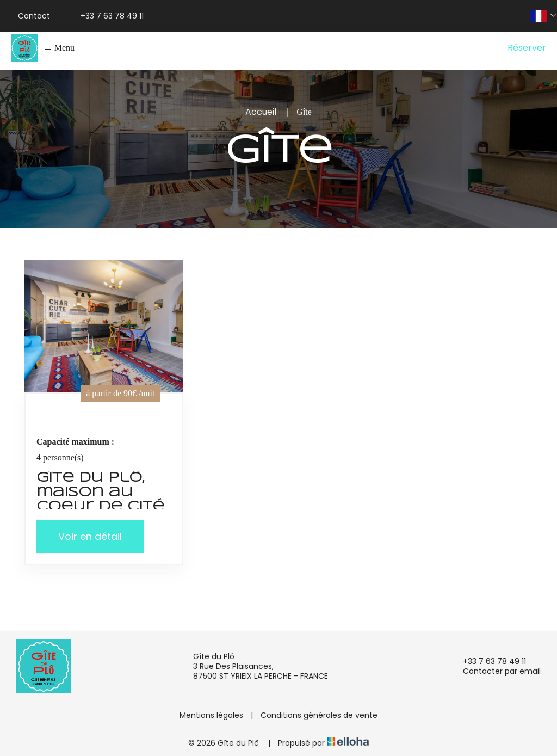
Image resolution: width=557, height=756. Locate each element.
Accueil (261, 112)
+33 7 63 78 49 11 (488, 661)
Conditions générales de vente (319, 715)
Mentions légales (211, 715)
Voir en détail (90, 536)
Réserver (527, 48)
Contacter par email (496, 671)
